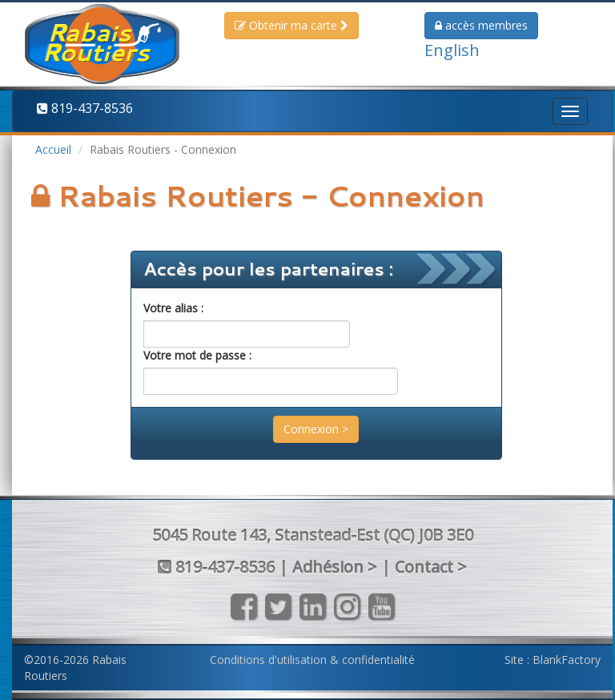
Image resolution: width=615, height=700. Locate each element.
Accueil (53, 149)
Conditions (312, 660)
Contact (424, 567)
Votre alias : (173, 308)
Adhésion (328, 567)
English (452, 50)
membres (481, 25)
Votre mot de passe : (197, 355)
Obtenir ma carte (291, 25)
